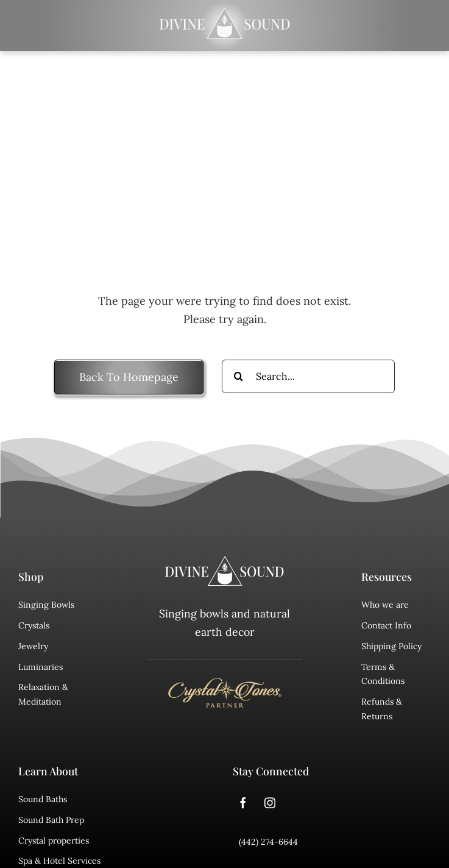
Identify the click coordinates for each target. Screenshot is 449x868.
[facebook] (243, 803)
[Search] (239, 376)
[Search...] (308, 376)
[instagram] (270, 803)
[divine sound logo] (225, 561)
